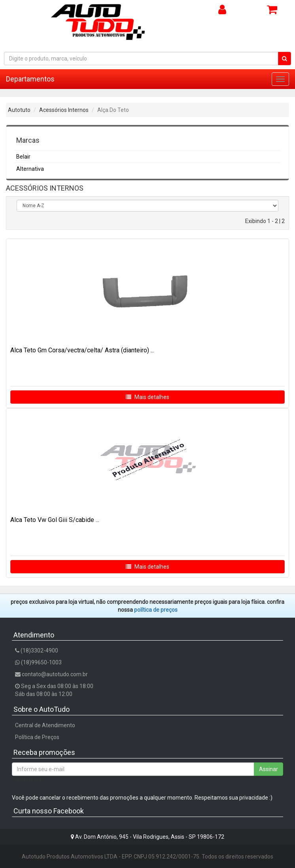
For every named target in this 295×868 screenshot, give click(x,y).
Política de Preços (37, 737)
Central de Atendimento (45, 725)
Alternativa (30, 169)
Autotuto (19, 110)
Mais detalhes (147, 397)
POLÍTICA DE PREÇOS (156, 610)
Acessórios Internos (64, 110)
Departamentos (30, 79)
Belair (23, 157)
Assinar (269, 769)
